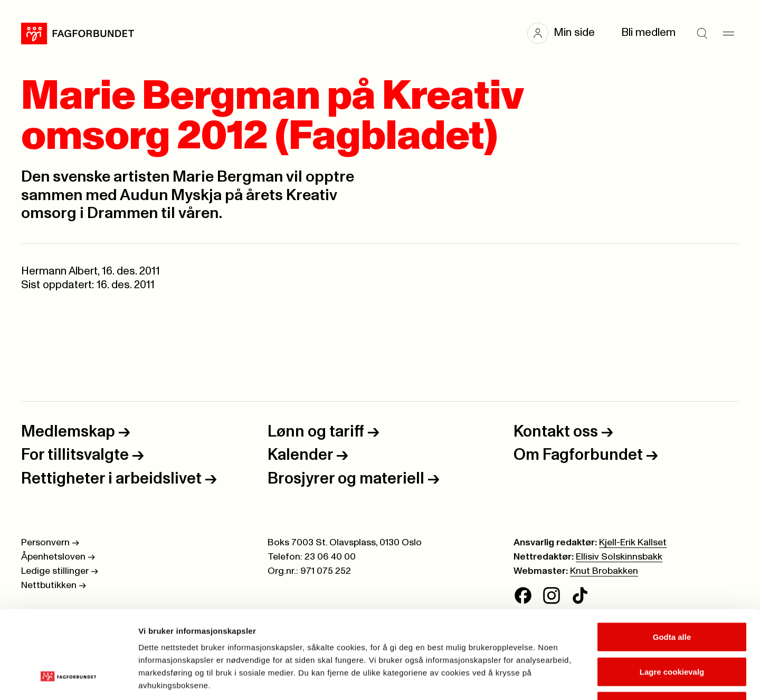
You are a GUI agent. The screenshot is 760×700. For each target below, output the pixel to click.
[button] (566, 33)
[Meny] (728, 33)
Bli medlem (648, 33)
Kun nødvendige (672, 631)
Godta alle (672, 561)
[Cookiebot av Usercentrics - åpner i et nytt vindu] (68, 679)
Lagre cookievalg (672, 596)
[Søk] (702, 33)
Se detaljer (568, 679)
